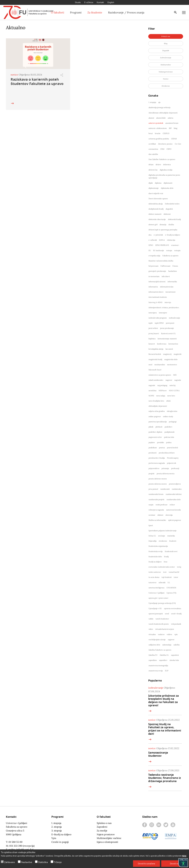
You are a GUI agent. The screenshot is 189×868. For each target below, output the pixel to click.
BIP (170, 128)
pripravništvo (154, 468)
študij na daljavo (155, 562)
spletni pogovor (175, 520)
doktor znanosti (155, 214)
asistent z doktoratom (158, 128)
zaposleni (175, 655)
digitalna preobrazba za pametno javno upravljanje (164, 176)
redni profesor (162, 505)
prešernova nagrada (157, 463)
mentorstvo (172, 365)
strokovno (163, 541)
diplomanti (168, 183)
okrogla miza (172, 411)
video (151, 629)
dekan (151, 164)
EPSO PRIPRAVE (162, 245)
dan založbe (153, 154)
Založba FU (153, 655)
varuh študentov (162, 619)
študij (166, 557)
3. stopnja (57, 831)
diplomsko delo (167, 188)
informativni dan (167, 287)
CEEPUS (166, 133)
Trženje (58, 862)
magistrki (177, 354)
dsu (150, 235)
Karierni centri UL (168, 333)
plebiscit (159, 427)
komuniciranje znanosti (167, 339)
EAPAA (162, 240)
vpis (176, 634)
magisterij (167, 354)
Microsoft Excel (155, 370)
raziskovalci (165, 489)
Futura (175, 266)
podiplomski (169, 432)
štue (166, 562)
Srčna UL (152, 536)
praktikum (153, 448)
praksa (169, 442)
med (150, 365)
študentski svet (171, 551)
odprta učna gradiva (157, 411)
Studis (78, 2)
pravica (162, 448)
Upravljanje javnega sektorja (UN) (162, 603)
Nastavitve (27, 862)
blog (176, 128)
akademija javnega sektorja (159, 107)
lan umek (169, 349)
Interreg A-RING (155, 302)
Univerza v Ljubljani (156, 593)
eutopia (177, 250)
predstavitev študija (157, 458)
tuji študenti (167, 577)
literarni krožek (155, 354)
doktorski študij (174, 219)
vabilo (151, 619)
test (165, 572)
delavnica (167, 164)
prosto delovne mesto (158, 479)
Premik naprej (173, 458)
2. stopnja (57, 827)
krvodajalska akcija (156, 349)
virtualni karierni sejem (165, 629)
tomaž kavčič (174, 572)
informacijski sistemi (157, 282)
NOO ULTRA (174, 391)
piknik (151, 427)
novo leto (171, 396)
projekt (151, 474)
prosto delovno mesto (158, 484)
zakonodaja (167, 645)
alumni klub (161, 118)
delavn (158, 164)
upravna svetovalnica (173, 608)
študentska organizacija (158, 546)
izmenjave (163, 313)
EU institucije (159, 250)
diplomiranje (154, 188)
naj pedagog (162, 385)
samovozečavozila (173, 510)
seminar (152, 515)
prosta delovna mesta (166, 474)
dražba (171, 224)
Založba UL (164, 655)
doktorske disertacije (157, 219)
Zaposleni (102, 827)
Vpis (54, 838)
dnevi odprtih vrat (156, 193)
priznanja (165, 468)
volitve (169, 634)
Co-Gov (178, 144)
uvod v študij (176, 614)
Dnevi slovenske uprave (158, 199)
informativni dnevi (156, 292)
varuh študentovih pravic (159, 624)
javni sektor (153, 328)
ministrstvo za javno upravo (160, 375)
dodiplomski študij (156, 209)
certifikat (152, 144)
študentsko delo (155, 557)
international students (158, 297)
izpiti (151, 323)
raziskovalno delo (174, 499)
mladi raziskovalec (156, 380)
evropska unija (154, 256)
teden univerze (155, 572)
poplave (152, 442)
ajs (159, 102)
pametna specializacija (158, 422)
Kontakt (100, 2)
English (111, 2)
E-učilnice (89, 2)
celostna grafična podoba (159, 139)
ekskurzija (171, 240)
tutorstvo (152, 582)
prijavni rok (172, 463)
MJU (175, 375)
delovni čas (153, 170)
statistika (171, 536)
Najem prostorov (106, 834)
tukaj (184, 856)
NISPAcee (163, 391)
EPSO (151, 245)
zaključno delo (154, 645)
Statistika (43, 862)
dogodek (169, 209)
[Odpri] (62, 75)
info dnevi (166, 276)
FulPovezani (165, 266)
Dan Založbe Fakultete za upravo (162, 159)
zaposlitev (163, 660)
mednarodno (160, 365)
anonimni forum (172, 123)
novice (14, 75)
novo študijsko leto (156, 401)
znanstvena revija (156, 671)
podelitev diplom (155, 432)
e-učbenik (153, 240)
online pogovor (155, 416)
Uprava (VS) (171, 593)
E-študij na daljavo (61, 834)
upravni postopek (156, 614)
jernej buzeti (154, 333)
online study (168, 416)
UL (169, 582)
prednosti (153, 453)
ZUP (167, 671)
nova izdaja (161, 396)
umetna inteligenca (156, 588)
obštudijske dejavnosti (158, 406)
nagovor (169, 380)
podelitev (168, 427)
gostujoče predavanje (157, 271)
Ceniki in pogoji (60, 842)
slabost (160, 515)
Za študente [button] (95, 12)
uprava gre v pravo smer (158, 598)
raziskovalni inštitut (174, 494)
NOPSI (151, 396)
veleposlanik (176, 624)
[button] (146, 864)
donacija (163, 224)
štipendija (153, 541)
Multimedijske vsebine (109, 838)
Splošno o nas (104, 823)
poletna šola (169, 437)
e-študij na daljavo (173, 235)
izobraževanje (175, 318)
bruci (151, 133)
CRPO (169, 149)
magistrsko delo (171, 359)
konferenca (162, 344)
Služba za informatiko (157, 520)
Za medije (102, 831)
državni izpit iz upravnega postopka (163, 230)
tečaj (179, 567)
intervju (168, 302)
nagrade (152, 385)
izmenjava (153, 313)
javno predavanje (167, 328)
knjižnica (152, 339)
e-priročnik (158, 235)
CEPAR (174, 139)
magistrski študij (155, 359)
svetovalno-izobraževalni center (162, 567)
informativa (153, 287)
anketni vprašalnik (156, 123)
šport (151, 525)
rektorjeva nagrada (156, 510)
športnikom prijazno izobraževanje (163, 531)
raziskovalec (177, 489)
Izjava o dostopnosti (107, 842)
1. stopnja (152, 102)
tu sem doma (154, 577)
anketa (170, 118)
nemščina (152, 391)
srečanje (162, 536)
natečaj (172, 385)
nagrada (178, 380)
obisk (168, 401)
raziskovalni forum (156, 494)
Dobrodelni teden (172, 204)
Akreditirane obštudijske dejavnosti (163, 113)
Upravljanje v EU (155, 608)
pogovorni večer (155, 437)
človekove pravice (165, 144)
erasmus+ (175, 245)
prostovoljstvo (175, 484)
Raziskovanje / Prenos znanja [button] (126, 12)
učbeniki (162, 582)
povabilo (161, 442)
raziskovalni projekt (156, 499)
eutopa (169, 250)
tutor (176, 577)
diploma (158, 183)
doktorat (167, 214)
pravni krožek (172, 448)
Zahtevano (10, 862)
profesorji (175, 468)
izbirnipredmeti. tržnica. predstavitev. (164, 307)
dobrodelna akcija (156, 204)
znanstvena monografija (158, 665)
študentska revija (156, 551)
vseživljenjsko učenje (157, 640)
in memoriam (154, 276)
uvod (167, 614)
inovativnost (171, 292)
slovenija (169, 515)
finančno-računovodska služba (161, 261)
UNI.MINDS (171, 588)
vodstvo (161, 634)
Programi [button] (76, 12)
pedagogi (173, 422)
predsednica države (167, 453)
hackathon (173, 271)
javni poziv (170, 323)
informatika (172, 282)
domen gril (153, 224)
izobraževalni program (158, 318)
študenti (173, 541)
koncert (152, 344)
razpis (151, 505)
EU (150, 250)
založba (177, 645)
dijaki (151, 183)
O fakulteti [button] (58, 12)
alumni (151, 118)
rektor (172, 505)
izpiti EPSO (159, 323)
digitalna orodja (166, 170)
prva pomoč (153, 489)
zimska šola (174, 660)
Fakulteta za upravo (170, 256)
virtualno (152, 634)
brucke (158, 133)
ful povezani (153, 266)
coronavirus (153, 149)
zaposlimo (153, 660)
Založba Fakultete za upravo (160, 650)
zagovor (171, 640)
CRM (162, 149)
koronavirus (173, 344)
